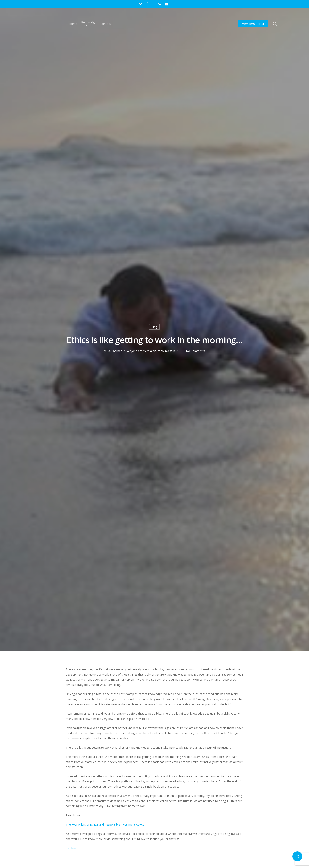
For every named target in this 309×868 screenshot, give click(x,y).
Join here (71, 848)
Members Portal (253, 24)
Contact (106, 24)
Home (73, 24)
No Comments (195, 351)
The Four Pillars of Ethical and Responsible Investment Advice (105, 825)
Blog (154, 327)
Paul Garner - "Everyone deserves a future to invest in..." (142, 351)
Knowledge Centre (89, 24)
